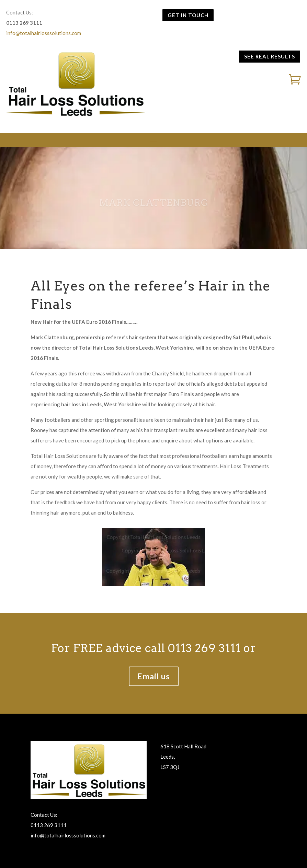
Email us (154, 676)
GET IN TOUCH (188, 15)
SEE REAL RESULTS (270, 56)
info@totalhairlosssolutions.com (44, 33)
